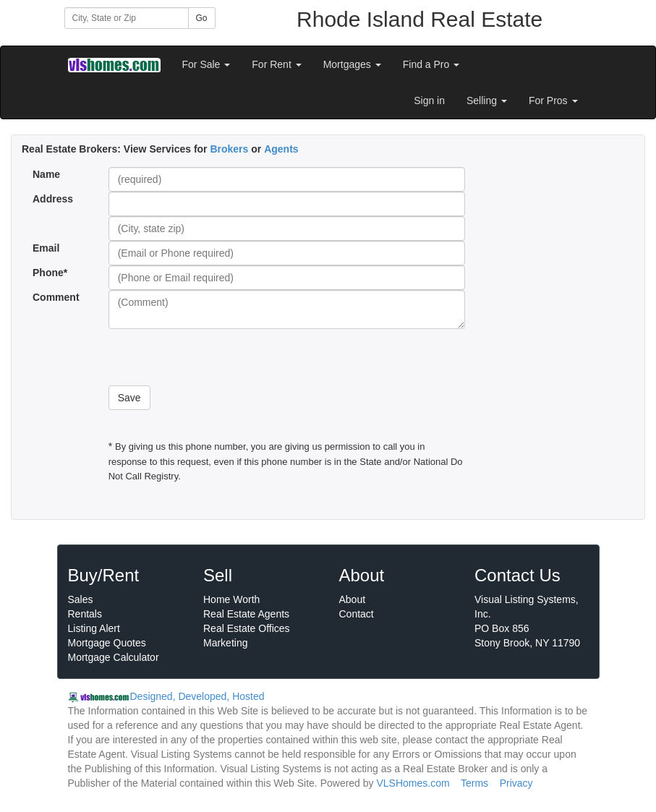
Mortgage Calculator (114, 657)
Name (46, 174)
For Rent (276, 64)
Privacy (516, 783)
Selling (487, 101)
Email (46, 248)
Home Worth (231, 599)
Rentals (85, 614)
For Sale (206, 64)
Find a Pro (431, 64)
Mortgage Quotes (107, 643)
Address (53, 199)
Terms (474, 783)
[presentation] (218, 357)
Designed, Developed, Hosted (197, 696)
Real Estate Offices (247, 628)
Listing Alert (94, 628)
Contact (357, 614)
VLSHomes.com (413, 783)
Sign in (429, 101)
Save (129, 398)
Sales (81, 599)
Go (202, 18)
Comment (57, 297)
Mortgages (352, 64)
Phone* (50, 273)
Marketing (225, 643)
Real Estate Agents (246, 614)
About (353, 599)
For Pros (553, 101)
